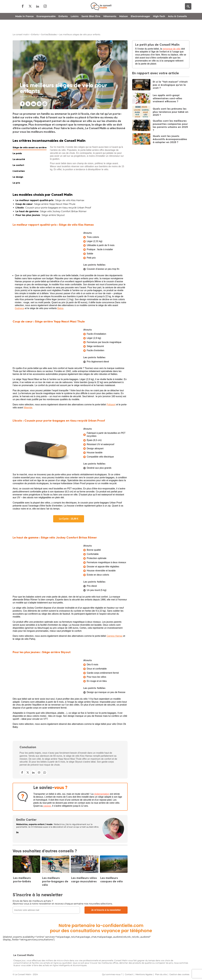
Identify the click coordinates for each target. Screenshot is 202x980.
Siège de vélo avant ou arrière (30, 147)
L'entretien (19, 171)
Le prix (16, 183)
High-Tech (159, 26)
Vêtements (110, 26)
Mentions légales (144, 974)
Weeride (28, 408)
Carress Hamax (115, 636)
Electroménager (140, 26)
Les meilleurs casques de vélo (112, 880)
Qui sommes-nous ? (112, 974)
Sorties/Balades (49, 34)
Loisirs (75, 26)
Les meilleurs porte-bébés (22, 880)
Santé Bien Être (91, 26)
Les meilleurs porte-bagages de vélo (55, 881)
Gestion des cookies (179, 974)
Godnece (19, 308)
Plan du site (161, 974)
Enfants (63, 26)
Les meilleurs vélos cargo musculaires (84, 880)
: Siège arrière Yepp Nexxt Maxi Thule (45, 204)
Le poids (17, 153)
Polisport (111, 405)
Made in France (24, 26)
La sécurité (19, 159)
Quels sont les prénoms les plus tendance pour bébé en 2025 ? (171, 112)
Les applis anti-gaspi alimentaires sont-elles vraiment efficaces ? (167, 98)
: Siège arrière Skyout (40, 215)
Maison (124, 26)
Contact (129, 974)
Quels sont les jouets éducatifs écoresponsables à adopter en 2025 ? (170, 139)
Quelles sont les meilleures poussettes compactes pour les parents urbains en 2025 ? (170, 125)
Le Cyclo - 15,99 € (69, 519)
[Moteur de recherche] (188, 12)
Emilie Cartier (26, 820)
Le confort (18, 165)
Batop (60, 308)
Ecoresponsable (46, 26)
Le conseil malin (21, 34)
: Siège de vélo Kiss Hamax (50, 200)
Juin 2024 (24, 97)
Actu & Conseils (177, 26)
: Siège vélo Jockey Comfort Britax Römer (51, 211)
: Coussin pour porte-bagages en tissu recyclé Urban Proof (53, 208)
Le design (18, 177)
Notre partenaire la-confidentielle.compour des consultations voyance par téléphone (101, 928)
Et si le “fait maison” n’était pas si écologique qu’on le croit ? (170, 85)
